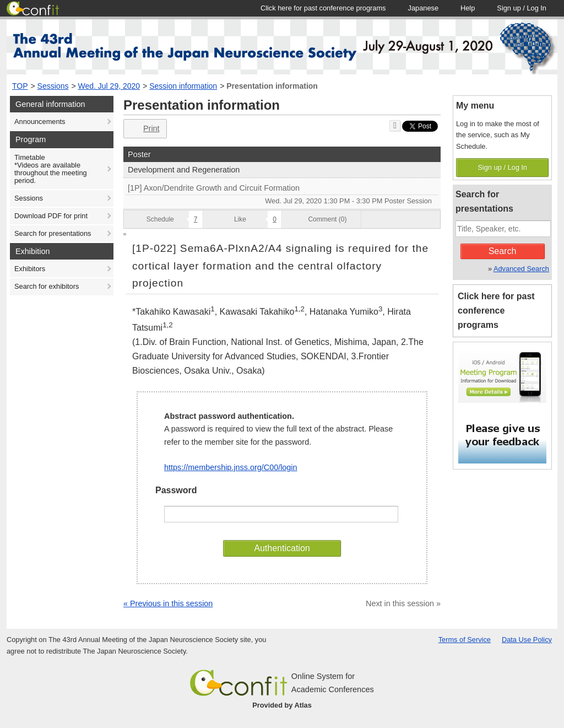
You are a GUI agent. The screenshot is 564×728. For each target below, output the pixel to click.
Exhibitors (30, 269)
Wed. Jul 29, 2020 (109, 86)
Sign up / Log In (502, 167)
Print (144, 129)
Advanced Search (521, 269)
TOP (20, 86)
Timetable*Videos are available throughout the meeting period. (51, 169)
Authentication (282, 548)
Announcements (40, 122)
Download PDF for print (51, 216)
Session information (183, 86)
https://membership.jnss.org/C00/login (231, 467)
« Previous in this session (168, 603)
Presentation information (272, 86)
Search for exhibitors (47, 286)
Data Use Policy (527, 640)
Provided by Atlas (282, 705)
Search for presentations (53, 233)
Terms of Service (465, 640)
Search (503, 251)
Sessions (53, 86)
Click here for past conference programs (496, 311)
